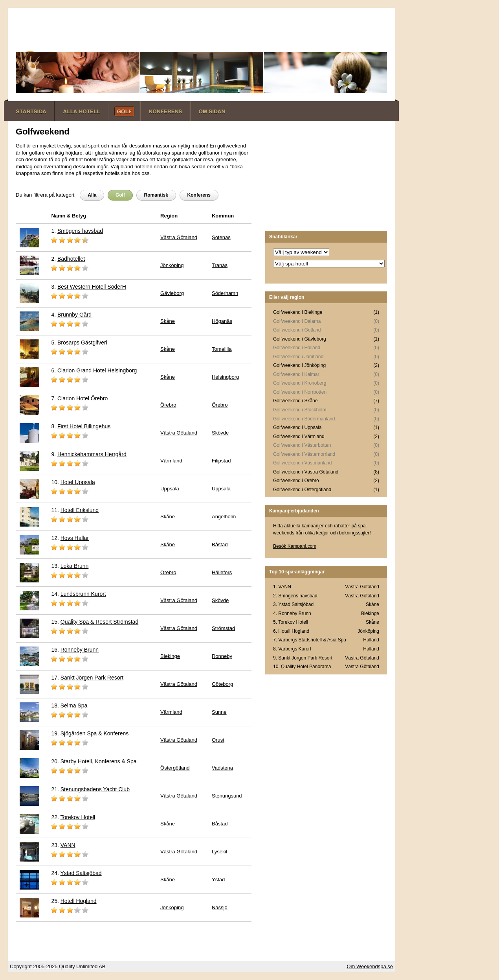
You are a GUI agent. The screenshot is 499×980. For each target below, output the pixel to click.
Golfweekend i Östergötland (302, 490)
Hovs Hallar (75, 538)
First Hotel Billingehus (84, 426)
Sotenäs (221, 237)
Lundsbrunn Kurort (83, 594)
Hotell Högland (79, 901)
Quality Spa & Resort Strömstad (99, 622)
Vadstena (222, 768)
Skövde (220, 433)
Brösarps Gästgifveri (82, 343)
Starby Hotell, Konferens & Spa (99, 761)
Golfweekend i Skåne (295, 401)
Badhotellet (71, 259)
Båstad (220, 544)
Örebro (168, 405)
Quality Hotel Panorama (306, 667)
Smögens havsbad (80, 231)
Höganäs (222, 321)
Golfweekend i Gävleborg (300, 339)
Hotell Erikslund (80, 510)
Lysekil (219, 852)
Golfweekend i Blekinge (298, 312)
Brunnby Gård (74, 315)
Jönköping (172, 265)
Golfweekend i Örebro (296, 481)
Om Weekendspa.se (370, 966)
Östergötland (175, 768)
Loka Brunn (75, 566)
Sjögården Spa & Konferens (95, 733)
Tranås (220, 265)
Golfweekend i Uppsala (297, 427)
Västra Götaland (179, 237)
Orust (218, 740)
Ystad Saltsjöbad (81, 873)
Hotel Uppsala (78, 482)
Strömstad (223, 628)
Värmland (171, 461)
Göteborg (222, 684)
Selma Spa (74, 706)
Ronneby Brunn (80, 650)
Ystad (218, 880)
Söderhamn (225, 293)
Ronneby (222, 656)
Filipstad (221, 461)
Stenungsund (227, 796)
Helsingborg (225, 377)
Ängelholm (224, 517)
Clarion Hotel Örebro (83, 398)
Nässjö (220, 907)
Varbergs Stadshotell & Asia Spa (312, 640)
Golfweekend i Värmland (299, 437)
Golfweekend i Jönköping (299, 365)
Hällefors (222, 572)
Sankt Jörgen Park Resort (92, 678)
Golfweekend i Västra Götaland (306, 472)
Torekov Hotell (78, 817)
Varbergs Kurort (295, 649)
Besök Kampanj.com (295, 546)
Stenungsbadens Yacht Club (95, 789)
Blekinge (170, 656)
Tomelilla (222, 349)
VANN (68, 845)
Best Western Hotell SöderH (92, 287)
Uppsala (170, 489)
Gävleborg (172, 293)
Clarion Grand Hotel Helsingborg (97, 370)
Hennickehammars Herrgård (92, 454)
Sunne (219, 712)
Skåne (168, 321)
